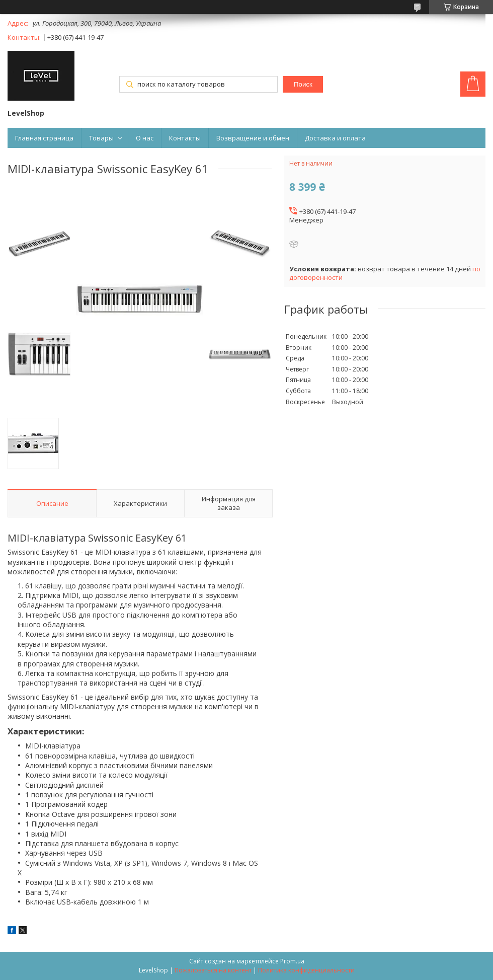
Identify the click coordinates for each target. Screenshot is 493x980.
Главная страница (44, 138)
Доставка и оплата (335, 138)
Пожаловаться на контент (213, 970)
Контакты (185, 138)
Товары (101, 138)
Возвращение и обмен (253, 138)
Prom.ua (292, 961)
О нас (145, 138)
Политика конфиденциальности (306, 970)
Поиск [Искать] (303, 84)
